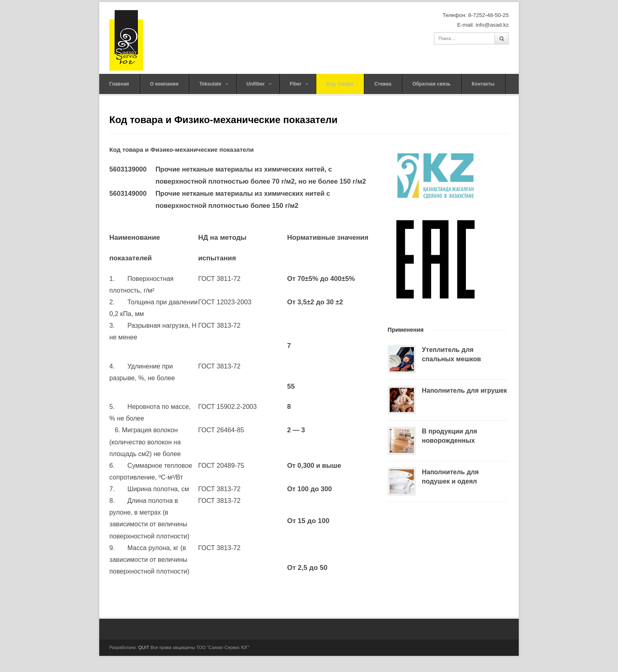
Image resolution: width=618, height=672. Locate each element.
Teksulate (214, 84)
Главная (119, 84)
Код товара (340, 84)
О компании (164, 84)
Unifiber (259, 84)
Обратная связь (431, 84)
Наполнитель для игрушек (465, 390)
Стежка (383, 84)
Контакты (483, 84)
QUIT (144, 647)
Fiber (299, 84)
